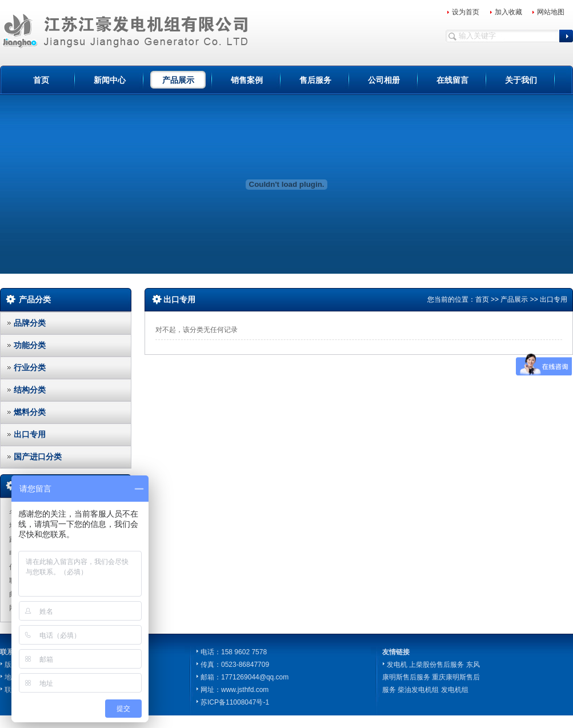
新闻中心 (110, 80)
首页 (41, 80)
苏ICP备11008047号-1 (235, 702)
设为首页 (466, 12)
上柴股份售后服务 (436, 665)
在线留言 (452, 80)
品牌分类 (30, 323)
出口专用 (30, 434)
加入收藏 (508, 12)
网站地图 (551, 12)
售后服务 (315, 80)
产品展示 (178, 80)
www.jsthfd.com (245, 690)
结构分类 (30, 390)
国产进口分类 (38, 457)
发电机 (397, 665)
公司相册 (384, 80)
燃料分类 (30, 412)
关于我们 (521, 80)
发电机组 (455, 690)
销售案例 (247, 80)
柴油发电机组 (418, 690)
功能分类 (30, 345)
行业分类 (30, 367)
